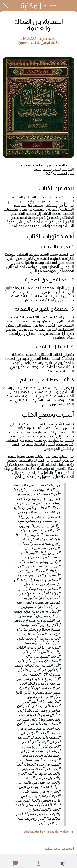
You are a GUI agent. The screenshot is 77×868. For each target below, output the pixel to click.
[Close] (6, 6)
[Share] (38, 863)
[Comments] (15, 863)
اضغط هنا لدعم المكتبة (59, 849)
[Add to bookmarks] (62, 863)
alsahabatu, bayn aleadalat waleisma (48, 832)
